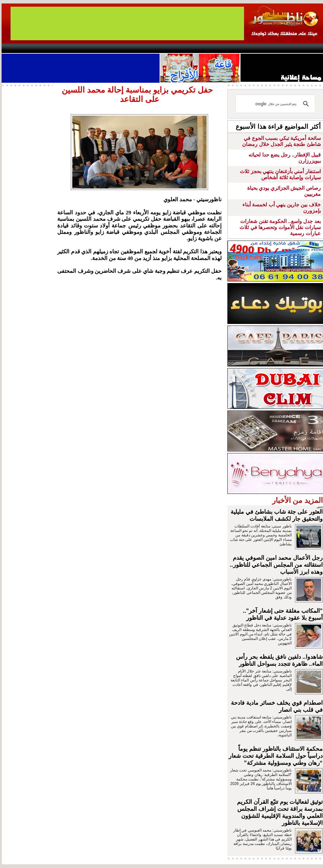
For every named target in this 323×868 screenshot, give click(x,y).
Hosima (227, 48)
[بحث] (276, 104)
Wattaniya (175, 48)
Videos (123, 48)
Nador (283, 48)
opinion (66, 48)
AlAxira (45, 48)
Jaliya (150, 48)
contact (20, 48)
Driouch (256, 48)
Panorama (91, 48)
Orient (200, 48)
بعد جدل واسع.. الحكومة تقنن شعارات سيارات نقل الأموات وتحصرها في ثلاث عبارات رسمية (280, 227)
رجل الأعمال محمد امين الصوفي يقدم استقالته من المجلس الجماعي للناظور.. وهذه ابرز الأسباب (276, 565)
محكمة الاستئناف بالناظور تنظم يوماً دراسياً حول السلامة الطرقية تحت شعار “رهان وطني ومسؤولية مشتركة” (276, 756)
